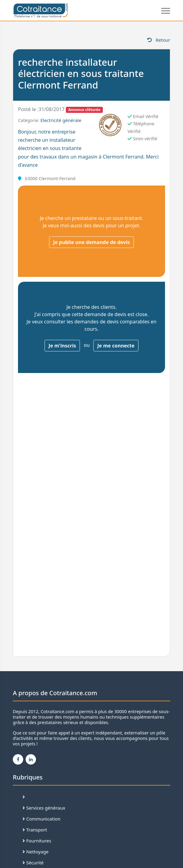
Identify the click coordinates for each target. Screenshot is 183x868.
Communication (41, 819)
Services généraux (44, 808)
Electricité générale (61, 120)
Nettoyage (36, 852)
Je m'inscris (62, 346)
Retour (159, 40)
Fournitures (37, 841)
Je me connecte (116, 346)
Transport (35, 830)
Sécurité (33, 863)
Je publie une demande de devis (91, 242)
